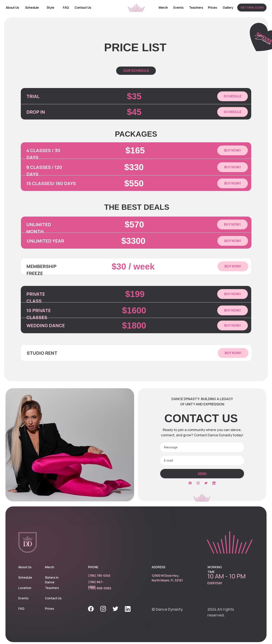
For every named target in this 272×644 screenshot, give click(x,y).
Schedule (32, 8)
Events (178, 8)
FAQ (66, 8)
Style (50, 8)
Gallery (228, 8)
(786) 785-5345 (99, 576)
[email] (202, 460)
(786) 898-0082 (100, 588)
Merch (163, 8)
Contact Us (83, 8)
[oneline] (202, 447)
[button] (252, 8)
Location (25, 588)
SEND (202, 474)
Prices (212, 8)
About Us (12, 8)
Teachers (196, 8)
